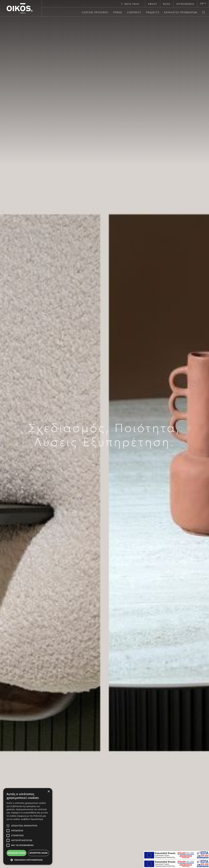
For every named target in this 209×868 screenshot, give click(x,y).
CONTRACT (134, 12)
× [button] (49, 792)
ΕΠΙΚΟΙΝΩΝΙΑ (185, 4)
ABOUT (153, 4)
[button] (28, 860)
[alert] (28, 826)
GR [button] (202, 3)
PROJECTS (153, 12)
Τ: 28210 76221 (130, 4)
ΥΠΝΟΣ (118, 12)
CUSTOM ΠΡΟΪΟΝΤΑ (95, 12)
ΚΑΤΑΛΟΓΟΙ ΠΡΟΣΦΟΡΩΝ (181, 12)
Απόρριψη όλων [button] (39, 853)
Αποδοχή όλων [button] (16, 853)
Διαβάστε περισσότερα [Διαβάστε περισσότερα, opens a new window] (32, 819)
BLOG (167, 4)
